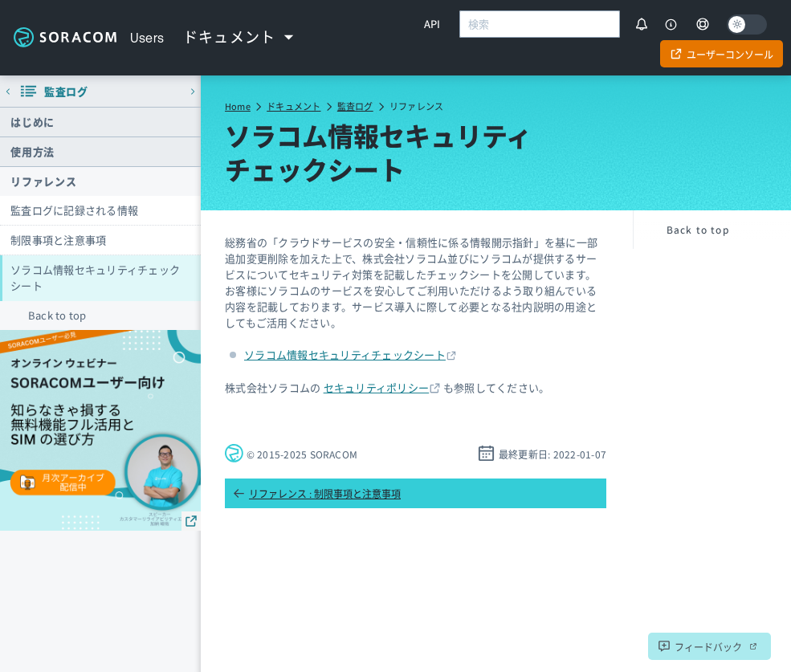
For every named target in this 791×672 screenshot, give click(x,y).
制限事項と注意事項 (58, 240)
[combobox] (540, 24)
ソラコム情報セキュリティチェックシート (95, 277)
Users (147, 38)
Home (238, 106)
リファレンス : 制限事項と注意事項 (317, 493)
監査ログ (355, 106)
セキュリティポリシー (377, 387)
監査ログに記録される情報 (74, 210)
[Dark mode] (747, 24)
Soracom (65, 38)
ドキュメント (294, 106)
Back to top (57, 315)
